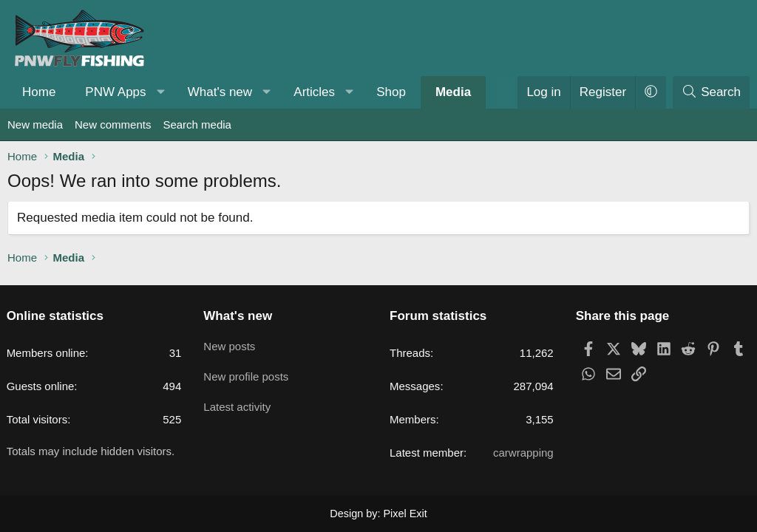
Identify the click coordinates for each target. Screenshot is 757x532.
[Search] (711, 92)
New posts (232, 344)
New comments (113, 125)
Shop (391, 92)
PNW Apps (115, 92)
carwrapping (521, 453)
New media (35, 125)
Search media (197, 125)
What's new (220, 92)
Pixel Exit (404, 513)
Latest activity (240, 402)
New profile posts (249, 373)
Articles (314, 92)
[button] (160, 92)
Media (453, 92)
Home (39, 92)
